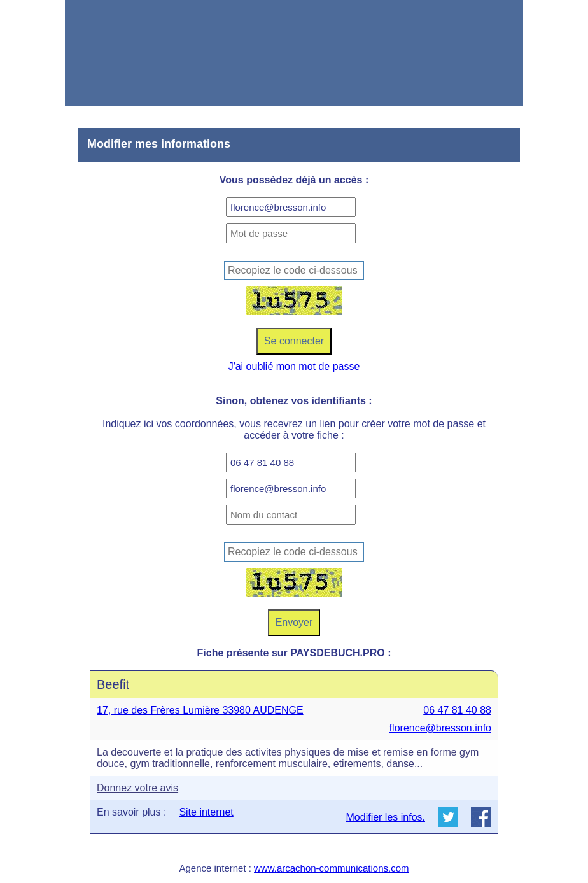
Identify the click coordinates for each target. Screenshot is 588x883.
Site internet (206, 812)
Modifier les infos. (386, 817)
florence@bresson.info (440, 728)
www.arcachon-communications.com (331, 868)
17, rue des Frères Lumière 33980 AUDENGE (200, 710)
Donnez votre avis (137, 788)
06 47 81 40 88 (457, 710)
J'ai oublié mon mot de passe (294, 366)
